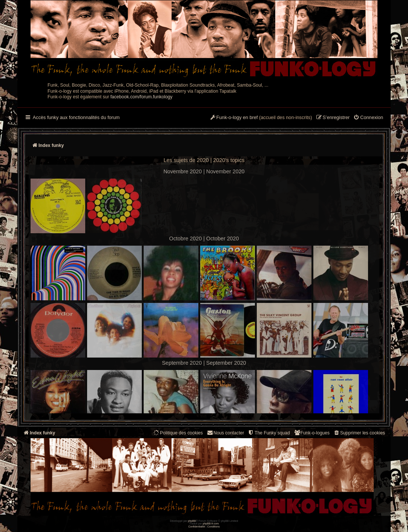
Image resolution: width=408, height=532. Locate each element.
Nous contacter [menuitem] (225, 433)
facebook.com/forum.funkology (142, 97)
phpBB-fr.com (211, 524)
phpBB (192, 521)
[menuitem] (368, 118)
